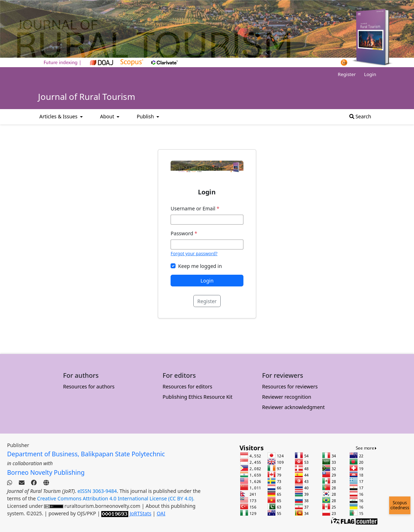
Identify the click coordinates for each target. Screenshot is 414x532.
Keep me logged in (200, 266)
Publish (146, 116)
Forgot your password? (194, 254)
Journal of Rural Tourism (87, 96)
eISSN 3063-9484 (97, 491)
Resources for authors (89, 386)
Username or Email (195, 208)
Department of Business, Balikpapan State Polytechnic (86, 454)
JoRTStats (141, 513)
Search (360, 116)
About (108, 116)
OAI (161, 513)
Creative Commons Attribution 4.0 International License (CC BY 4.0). (116, 498)
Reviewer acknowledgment (294, 407)
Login (370, 74)
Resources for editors (188, 386)
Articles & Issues (59, 116)
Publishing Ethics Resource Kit (198, 397)
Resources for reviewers (290, 386)
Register (347, 74)
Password (184, 233)
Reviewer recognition (287, 397)
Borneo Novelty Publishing (46, 472)
